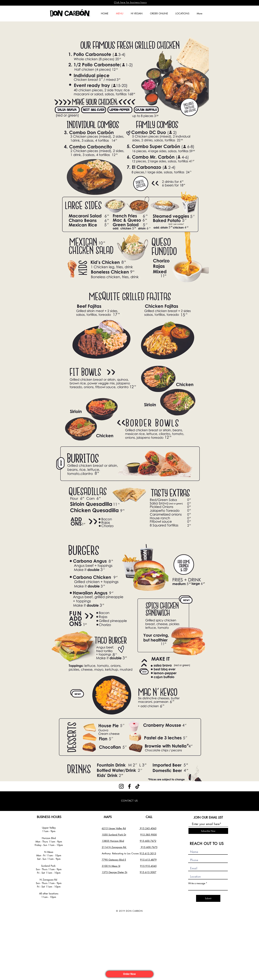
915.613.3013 (148, 853)
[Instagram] (121, 786)
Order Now (129, 974)
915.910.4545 (148, 866)
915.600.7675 (149, 847)
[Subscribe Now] (208, 831)
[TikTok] (138, 786)
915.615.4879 (148, 860)
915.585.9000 (148, 835)
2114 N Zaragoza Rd (114, 847)
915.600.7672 (148, 841)
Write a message (197, 883)
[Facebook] (129, 786)
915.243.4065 (148, 828)
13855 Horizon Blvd (113, 841)
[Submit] (208, 898)
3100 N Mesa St (111, 866)
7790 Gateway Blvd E (114, 860)
